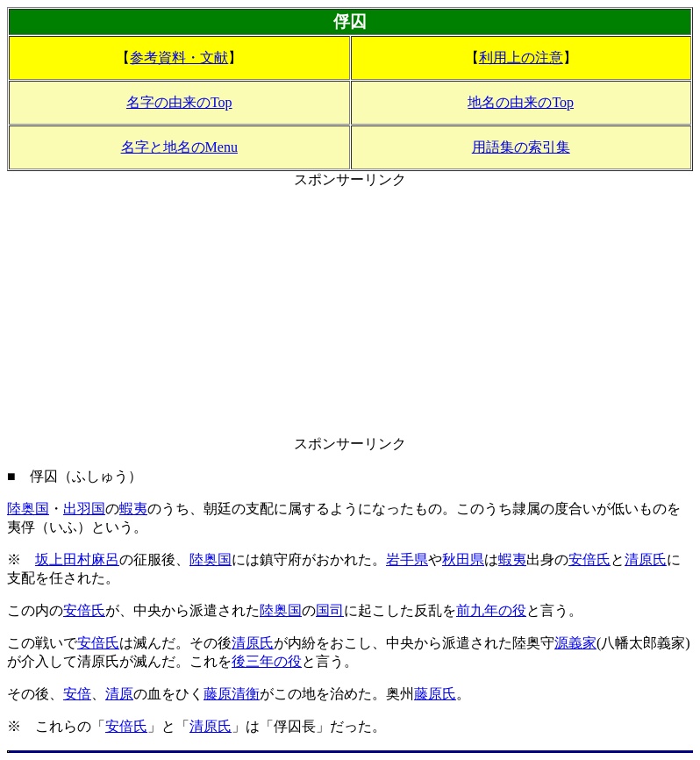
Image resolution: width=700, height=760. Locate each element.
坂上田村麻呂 (77, 559)
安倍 (77, 694)
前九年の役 (491, 610)
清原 (119, 694)
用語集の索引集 (521, 147)
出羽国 (84, 509)
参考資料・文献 (179, 57)
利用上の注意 (521, 57)
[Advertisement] (350, 312)
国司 (330, 610)
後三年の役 (267, 661)
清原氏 (646, 559)
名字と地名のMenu (179, 147)
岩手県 (407, 559)
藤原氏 (435, 694)
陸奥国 (28, 509)
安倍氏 (589, 559)
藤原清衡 (232, 694)
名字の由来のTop (179, 102)
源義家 (575, 643)
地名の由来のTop (521, 102)
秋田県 (463, 559)
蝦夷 (133, 509)
